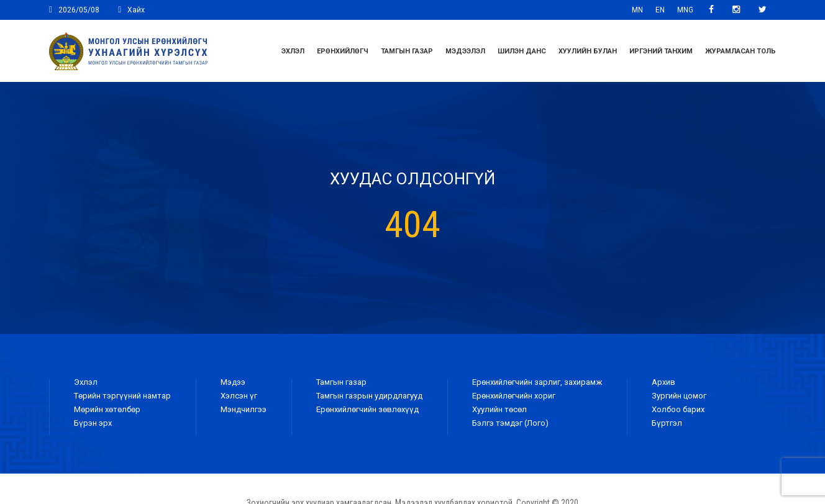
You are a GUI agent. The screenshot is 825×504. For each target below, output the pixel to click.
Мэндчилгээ (244, 409)
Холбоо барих (678, 409)
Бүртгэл (667, 423)
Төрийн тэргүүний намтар (122, 396)
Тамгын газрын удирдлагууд (369, 396)
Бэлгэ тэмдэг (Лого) (510, 423)
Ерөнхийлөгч (343, 51)
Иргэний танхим (661, 51)
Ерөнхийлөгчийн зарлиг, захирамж (537, 382)
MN (637, 10)
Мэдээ (233, 382)
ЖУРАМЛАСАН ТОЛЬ (741, 51)
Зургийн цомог (679, 396)
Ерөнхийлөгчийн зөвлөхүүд (367, 409)
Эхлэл (293, 51)
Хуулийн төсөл (499, 409)
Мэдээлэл (465, 51)
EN (660, 10)
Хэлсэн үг (239, 396)
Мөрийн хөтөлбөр (107, 409)
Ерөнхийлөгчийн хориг (514, 396)
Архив (663, 382)
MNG (685, 10)
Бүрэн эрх (93, 423)
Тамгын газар (407, 51)
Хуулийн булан (588, 51)
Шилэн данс (522, 51)
